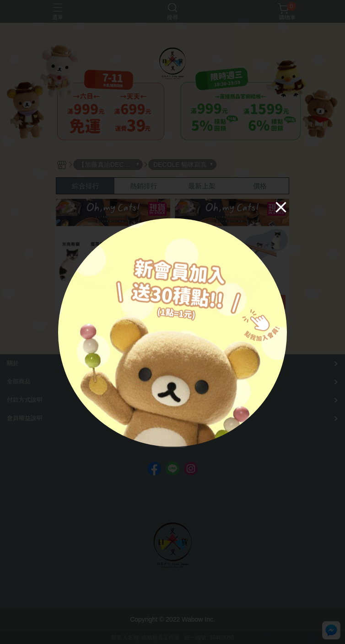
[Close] (281, 207)
